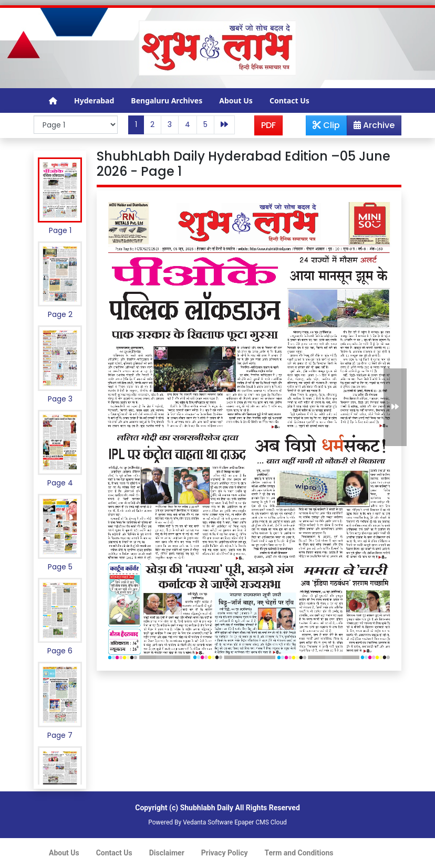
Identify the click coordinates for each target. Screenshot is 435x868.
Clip (326, 125)
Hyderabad (94, 100)
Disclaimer (167, 853)
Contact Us (289, 100)
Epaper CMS (252, 822)
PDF (268, 125)
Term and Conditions (299, 853)
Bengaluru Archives (167, 100)
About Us (236, 100)
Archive (371, 127)
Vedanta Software (208, 822)
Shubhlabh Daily (207, 808)
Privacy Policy (225, 853)
